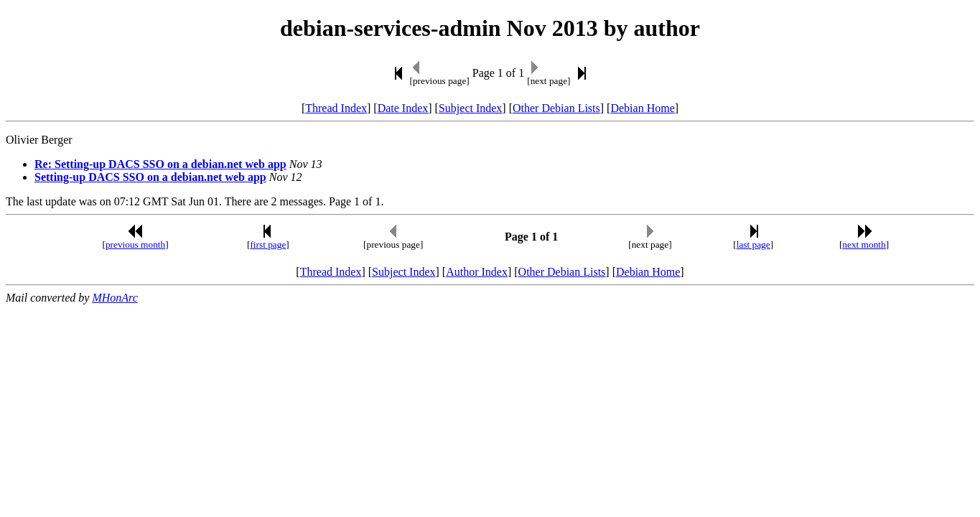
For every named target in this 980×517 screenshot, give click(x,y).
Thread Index (336, 108)
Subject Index (470, 108)
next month (864, 244)
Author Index (477, 272)
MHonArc (115, 298)
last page (753, 244)
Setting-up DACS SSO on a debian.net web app (150, 177)
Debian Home (642, 108)
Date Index (403, 108)
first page (268, 244)
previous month (135, 244)
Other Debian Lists (556, 108)
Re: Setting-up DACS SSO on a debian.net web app (160, 164)
